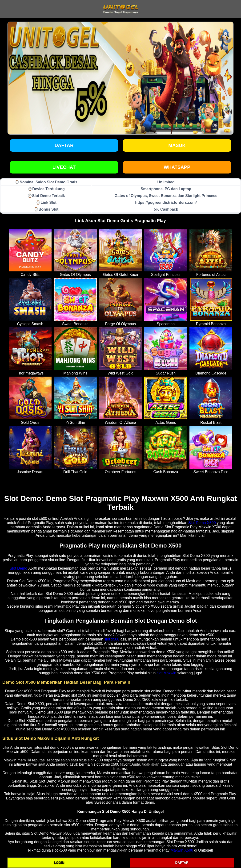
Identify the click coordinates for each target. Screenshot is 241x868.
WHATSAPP (177, 167)
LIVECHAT (64, 167)
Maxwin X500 (182, 850)
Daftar (64, 145)
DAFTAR (182, 863)
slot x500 (112, 639)
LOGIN (59, 863)
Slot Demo (18, 568)
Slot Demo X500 (202, 523)
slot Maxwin (166, 673)
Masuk (177, 145)
